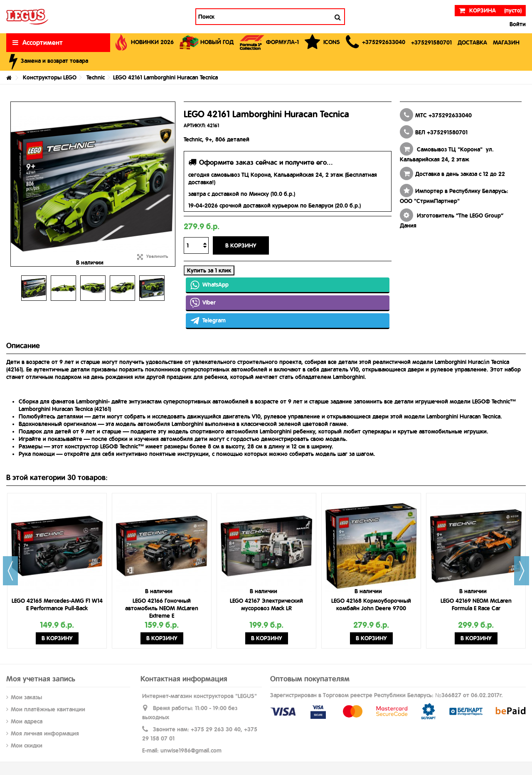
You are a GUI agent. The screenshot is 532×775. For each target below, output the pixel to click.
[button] (376, 43)
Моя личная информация (45, 733)
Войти (517, 24)
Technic (96, 77)
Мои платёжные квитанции (48, 709)
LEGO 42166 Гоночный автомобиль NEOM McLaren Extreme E (162, 608)
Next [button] (522, 571)
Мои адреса (27, 721)
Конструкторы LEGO (50, 77)
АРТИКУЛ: (195, 126)
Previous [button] (10, 571)
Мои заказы (26, 697)
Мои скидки (27, 745)
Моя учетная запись (41, 679)
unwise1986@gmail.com (191, 750)
